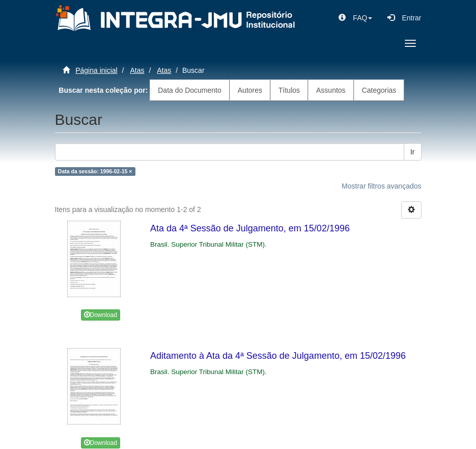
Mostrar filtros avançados (381, 186)
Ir (413, 152)
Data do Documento (190, 90)
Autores (250, 90)
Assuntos (331, 90)
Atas (137, 70)
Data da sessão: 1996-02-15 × (95, 171)
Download (101, 315)
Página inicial (96, 70)
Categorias (379, 90)
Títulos (289, 90)
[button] (355, 18)
